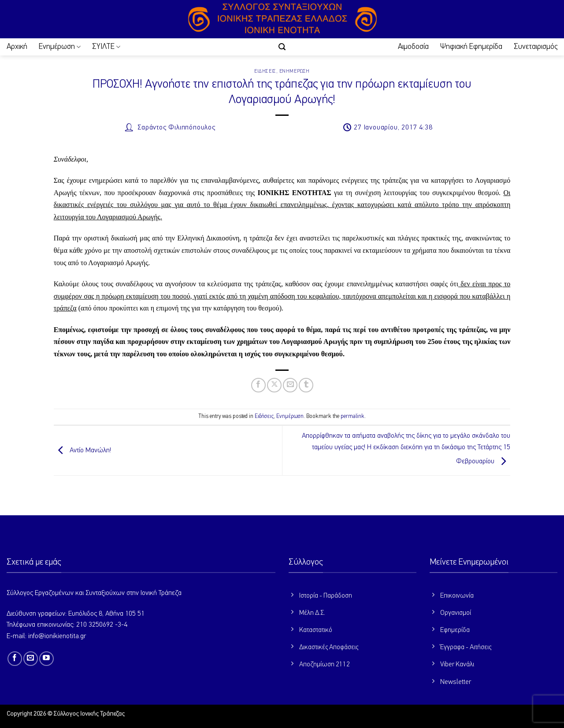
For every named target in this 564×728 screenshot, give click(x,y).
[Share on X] (274, 385)
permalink (352, 416)
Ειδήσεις (265, 71)
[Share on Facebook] (258, 385)
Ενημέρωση (60, 47)
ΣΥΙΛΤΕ (106, 47)
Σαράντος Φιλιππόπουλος (176, 128)
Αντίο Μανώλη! (82, 451)
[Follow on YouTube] (46, 659)
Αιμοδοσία (413, 47)
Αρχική (17, 47)
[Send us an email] (31, 659)
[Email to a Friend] (290, 385)
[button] (282, 47)
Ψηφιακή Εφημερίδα (471, 47)
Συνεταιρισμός (536, 47)
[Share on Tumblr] (306, 385)
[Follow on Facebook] (15, 659)
